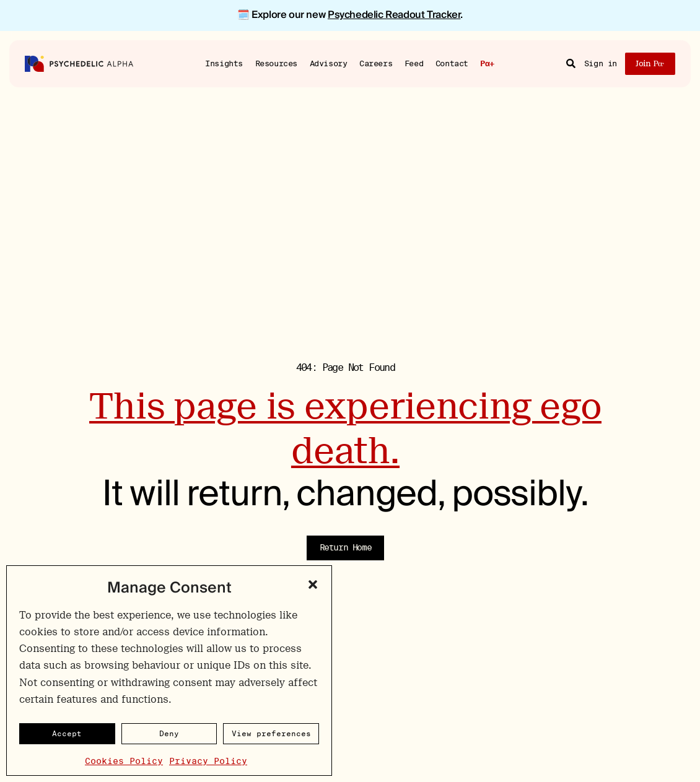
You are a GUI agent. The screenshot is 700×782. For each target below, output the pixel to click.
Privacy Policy (208, 761)
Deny (169, 733)
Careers (376, 63)
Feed (414, 63)
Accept (67, 733)
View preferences (271, 733)
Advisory (329, 63)
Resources (277, 63)
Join (650, 63)
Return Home (346, 547)
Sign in (601, 63)
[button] (313, 584)
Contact (452, 63)
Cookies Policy (124, 761)
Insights (224, 63)
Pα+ (487, 64)
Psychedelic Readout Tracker (394, 15)
